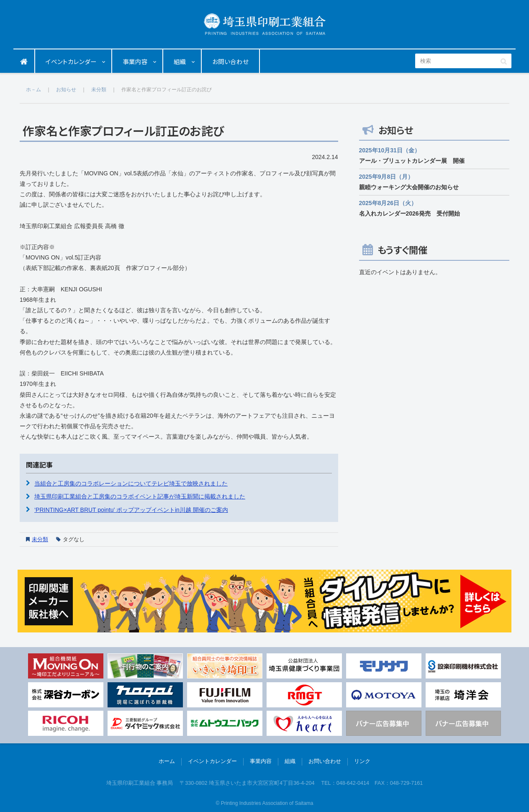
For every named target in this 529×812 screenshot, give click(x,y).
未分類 (40, 540)
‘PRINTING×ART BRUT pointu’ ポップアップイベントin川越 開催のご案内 (131, 510)
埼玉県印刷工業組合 (265, 24)
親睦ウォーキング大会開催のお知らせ (409, 187)
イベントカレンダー (71, 61)
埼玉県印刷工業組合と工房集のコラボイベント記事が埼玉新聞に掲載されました (140, 496)
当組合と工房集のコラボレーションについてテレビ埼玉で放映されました (131, 483)
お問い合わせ (230, 61)
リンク (362, 761)
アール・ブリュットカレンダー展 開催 (412, 161)
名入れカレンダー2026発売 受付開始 (410, 213)
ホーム (24, 61)
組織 (180, 61)
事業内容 (135, 61)
